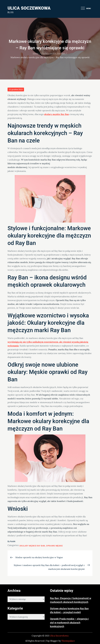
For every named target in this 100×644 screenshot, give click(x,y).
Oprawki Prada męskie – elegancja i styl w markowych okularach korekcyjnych (69, 623)
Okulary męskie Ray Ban (32, 546)
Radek (13, 541)
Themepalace (68, 641)
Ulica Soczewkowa (29, 8)
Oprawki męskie (54, 546)
